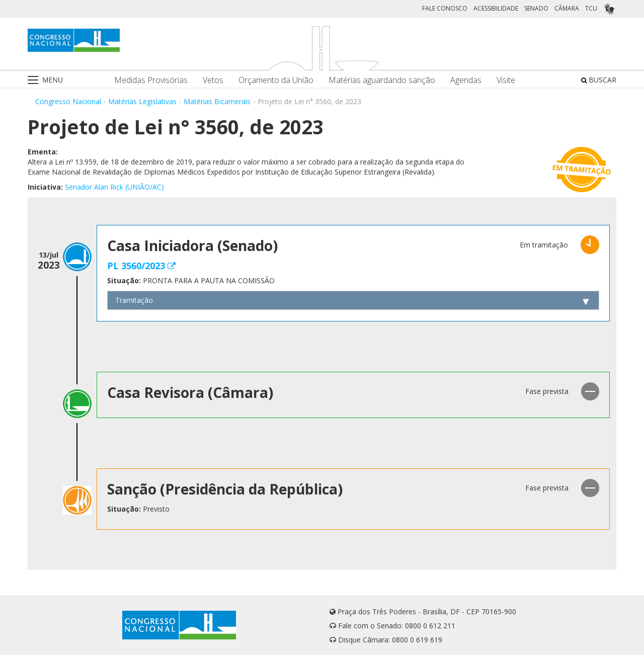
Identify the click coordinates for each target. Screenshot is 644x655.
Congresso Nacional (68, 101)
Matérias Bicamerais (217, 101)
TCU (591, 8)
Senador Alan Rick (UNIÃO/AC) (114, 187)
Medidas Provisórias (151, 80)
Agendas (466, 80)
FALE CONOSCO (445, 8)
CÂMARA (567, 8)
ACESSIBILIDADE (496, 8)
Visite (506, 80)
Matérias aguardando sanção (382, 80)
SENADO (536, 8)
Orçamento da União (276, 80)
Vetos (213, 80)
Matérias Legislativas (142, 101)
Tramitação (134, 300)
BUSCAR (599, 80)
